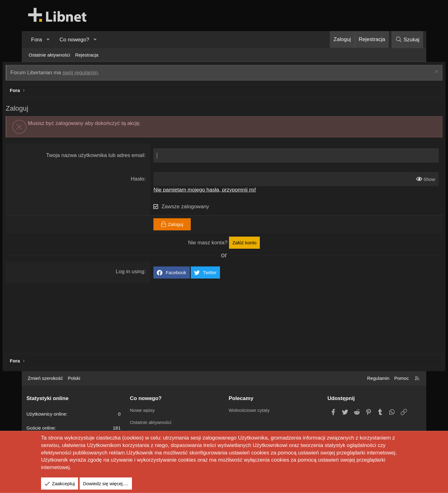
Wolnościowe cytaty (249, 410)
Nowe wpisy (142, 410)
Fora (37, 40)
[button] (48, 40)
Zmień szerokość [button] (45, 378)
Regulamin (378, 378)
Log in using (137, 273)
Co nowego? (74, 40)
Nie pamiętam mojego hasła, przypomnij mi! (212, 191)
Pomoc (401, 378)
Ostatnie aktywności (49, 55)
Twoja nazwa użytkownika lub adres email (102, 157)
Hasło (145, 180)
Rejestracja (87, 55)
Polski (74, 378)
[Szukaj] (407, 40)
